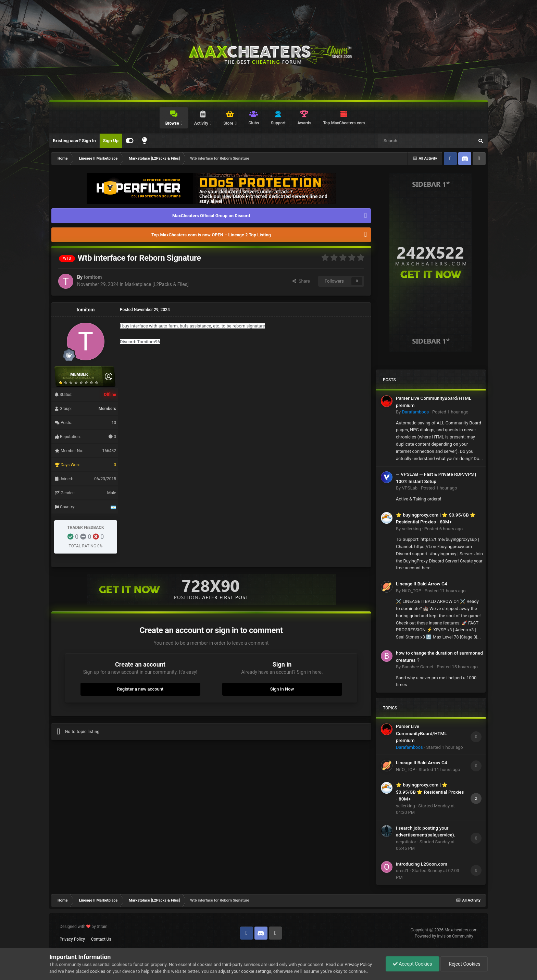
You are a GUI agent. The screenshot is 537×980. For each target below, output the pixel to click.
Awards (304, 123)
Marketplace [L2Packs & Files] (157, 284)
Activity (202, 123)
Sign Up (111, 141)
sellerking (411, 529)
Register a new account (140, 689)
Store (229, 123)
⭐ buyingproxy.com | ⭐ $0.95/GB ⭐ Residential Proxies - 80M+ (430, 792)
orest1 (402, 871)
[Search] (410, 141)
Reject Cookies (464, 964)
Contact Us (101, 939)
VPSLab (410, 488)
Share (301, 281)
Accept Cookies (413, 964)
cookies (98, 971)
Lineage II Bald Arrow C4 (422, 584)
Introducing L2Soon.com (422, 864)
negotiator (406, 842)
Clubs (254, 123)
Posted (450, 412)
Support (278, 123)
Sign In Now (282, 689)
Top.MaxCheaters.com (344, 123)
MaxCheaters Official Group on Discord (211, 216)
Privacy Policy (72, 939)
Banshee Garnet (417, 667)
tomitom (93, 277)
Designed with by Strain (84, 927)
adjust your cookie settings (245, 971)
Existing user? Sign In (74, 141)
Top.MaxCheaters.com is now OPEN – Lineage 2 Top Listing (211, 235)
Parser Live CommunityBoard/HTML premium (421, 733)
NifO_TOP (411, 591)
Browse (173, 123)
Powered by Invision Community (444, 936)
